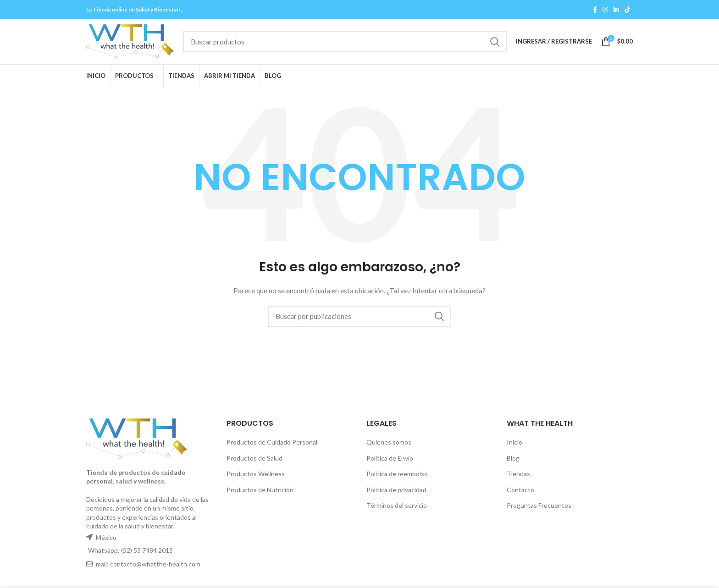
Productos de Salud (254, 460)
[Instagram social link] (605, 10)
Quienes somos (389, 445)
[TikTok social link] (627, 10)
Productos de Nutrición (260, 492)
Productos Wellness (256, 476)
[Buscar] (355, 43)
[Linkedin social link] (616, 10)
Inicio (514, 445)
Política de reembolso (397, 476)
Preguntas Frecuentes (539, 508)
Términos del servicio (397, 508)
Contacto (520, 492)
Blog (513, 460)
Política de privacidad (396, 492)
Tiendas (518, 476)
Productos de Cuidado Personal (272, 445)
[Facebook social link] (595, 10)
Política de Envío (390, 460)
